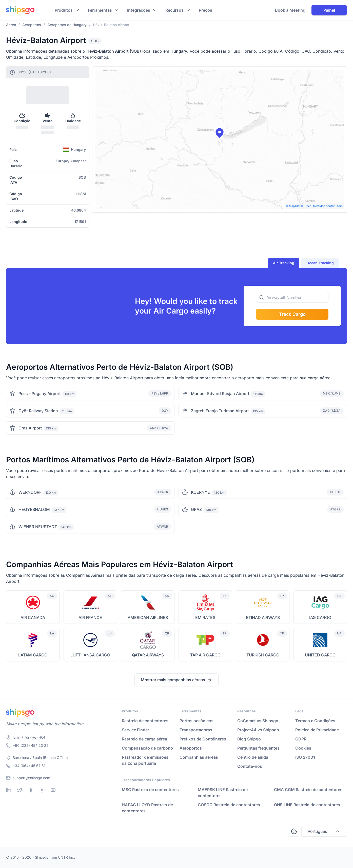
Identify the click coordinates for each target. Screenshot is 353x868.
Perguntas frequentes (258, 748)
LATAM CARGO (33, 655)
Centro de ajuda (253, 757)
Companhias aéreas (199, 757)
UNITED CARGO (320, 655)
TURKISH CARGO (263, 655)
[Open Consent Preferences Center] (294, 831)
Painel (329, 10)
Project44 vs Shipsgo (258, 730)
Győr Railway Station (38, 411)
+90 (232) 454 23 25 (31, 745)
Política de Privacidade (317, 730)
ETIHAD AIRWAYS (263, 617)
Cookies (303, 748)
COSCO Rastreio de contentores (229, 805)
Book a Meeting (290, 10)
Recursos (174, 10)
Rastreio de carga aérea (144, 739)
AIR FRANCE (90, 617)
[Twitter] (20, 790)
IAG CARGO (320, 617)
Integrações (139, 10)
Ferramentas (100, 10)
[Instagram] (42, 790)
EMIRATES (205, 617)
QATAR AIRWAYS (148, 655)
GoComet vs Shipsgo (258, 721)
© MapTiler (293, 206)
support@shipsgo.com (31, 778)
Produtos (64, 10)
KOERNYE (200, 492)
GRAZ (196, 509)
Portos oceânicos (197, 721)
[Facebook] (31, 790)
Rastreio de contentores (145, 721)
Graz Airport (30, 428)
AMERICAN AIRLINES (148, 617)
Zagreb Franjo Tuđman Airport (220, 411)
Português (324, 831)
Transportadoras (196, 730)
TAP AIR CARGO (205, 655)
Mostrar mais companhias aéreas (176, 680)
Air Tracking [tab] (284, 263)
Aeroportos (191, 748)
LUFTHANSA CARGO (90, 655)
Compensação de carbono (147, 748)
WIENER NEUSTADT (38, 527)
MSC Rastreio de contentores (150, 790)
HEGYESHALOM (34, 509)
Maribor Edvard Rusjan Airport (220, 394)
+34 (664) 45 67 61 (29, 766)
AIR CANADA (33, 617)
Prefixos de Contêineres (203, 739)
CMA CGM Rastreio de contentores (308, 790)
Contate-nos (250, 766)
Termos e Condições (315, 721)
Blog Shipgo (249, 739)
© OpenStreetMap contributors (322, 206)
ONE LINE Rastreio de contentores (307, 805)
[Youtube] (53, 790)
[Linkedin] (9, 790)
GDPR (301, 739)
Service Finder (135, 730)
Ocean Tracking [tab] (320, 263)
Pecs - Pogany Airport (40, 394)
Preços (205, 10)
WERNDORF (30, 492)
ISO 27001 (305, 757)
